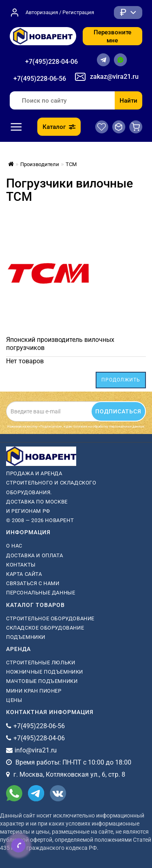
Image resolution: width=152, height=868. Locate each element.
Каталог (59, 127)
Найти (128, 101)
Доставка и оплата (34, 555)
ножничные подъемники (45, 672)
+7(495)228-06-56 (40, 79)
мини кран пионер (34, 691)
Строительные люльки (41, 663)
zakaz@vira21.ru (114, 77)
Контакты (21, 565)
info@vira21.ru (36, 750)
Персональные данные (41, 593)
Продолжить (121, 380)
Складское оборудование (45, 628)
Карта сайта (24, 574)
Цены (14, 700)
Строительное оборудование (50, 618)
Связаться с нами (33, 583)
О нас (14, 546)
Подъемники (26, 637)
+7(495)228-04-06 (51, 62)
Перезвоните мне (112, 36)
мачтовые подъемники (42, 681)
